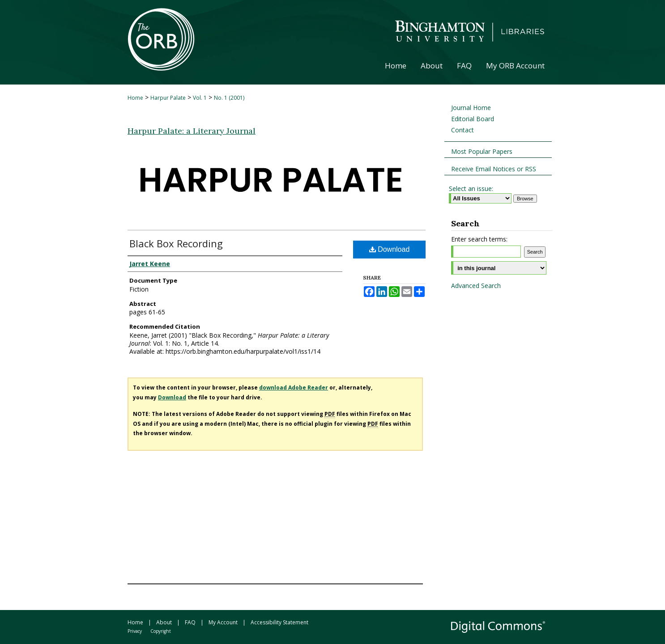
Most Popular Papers (482, 151)
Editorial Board (473, 119)
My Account (223, 622)
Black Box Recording (176, 243)
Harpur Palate (168, 98)
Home (135, 98)
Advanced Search (476, 286)
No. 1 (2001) (229, 98)
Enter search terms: (479, 239)
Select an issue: (471, 189)
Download (390, 249)
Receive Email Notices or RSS (494, 169)
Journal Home (471, 108)
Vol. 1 (200, 98)
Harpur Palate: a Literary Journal (192, 131)
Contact (463, 130)
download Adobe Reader (294, 388)
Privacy (135, 631)
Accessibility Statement (279, 622)
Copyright (161, 631)
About (164, 622)
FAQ (190, 622)
